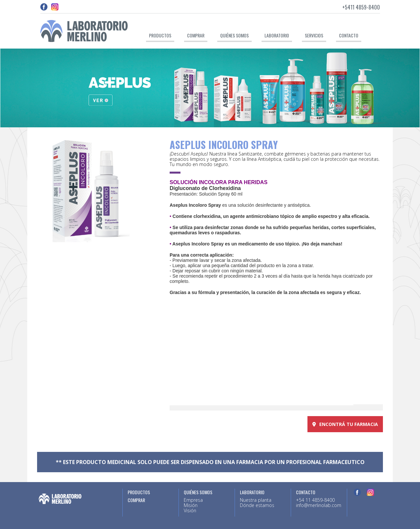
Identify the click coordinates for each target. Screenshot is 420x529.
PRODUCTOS (160, 35)
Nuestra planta (256, 500)
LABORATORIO (277, 35)
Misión (191, 505)
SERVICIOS (314, 35)
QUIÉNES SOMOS (234, 35)
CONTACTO (349, 35)
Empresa (193, 500)
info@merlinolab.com (319, 505)
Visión (190, 510)
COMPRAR (136, 500)
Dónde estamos (257, 505)
